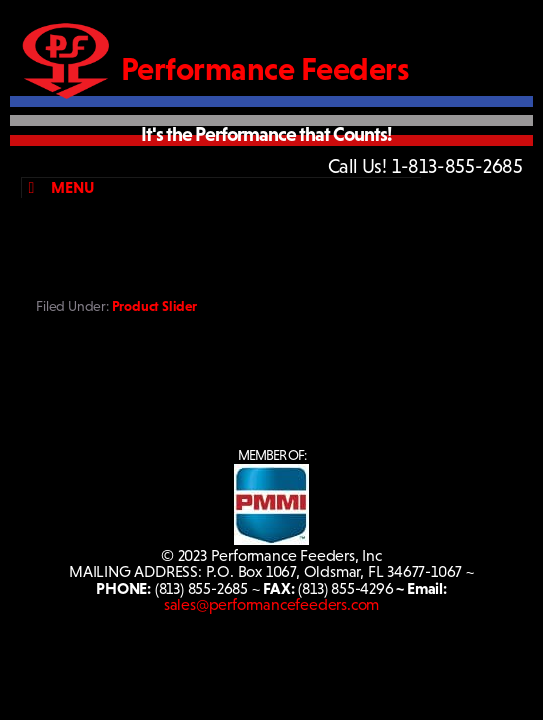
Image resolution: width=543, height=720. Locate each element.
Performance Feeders (265, 69)
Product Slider (154, 306)
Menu (57, 187)
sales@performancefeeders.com (271, 604)
